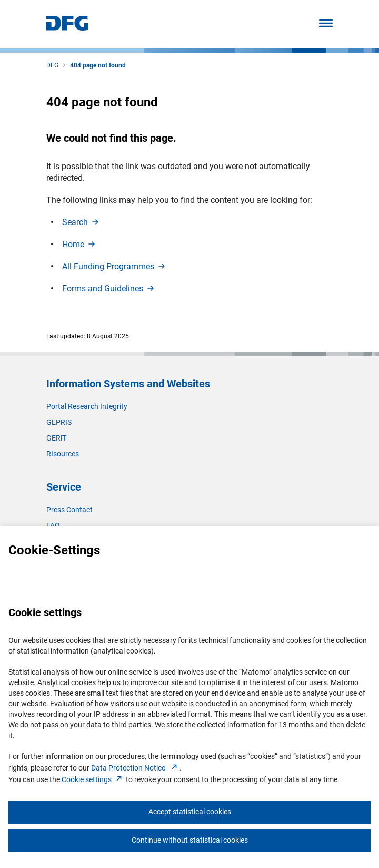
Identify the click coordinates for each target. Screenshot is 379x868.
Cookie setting (93, 779)
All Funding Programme (114, 266)
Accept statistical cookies (190, 812)
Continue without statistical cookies (190, 840)
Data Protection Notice (135, 768)
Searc (81, 222)
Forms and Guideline (109, 289)
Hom (79, 244)
